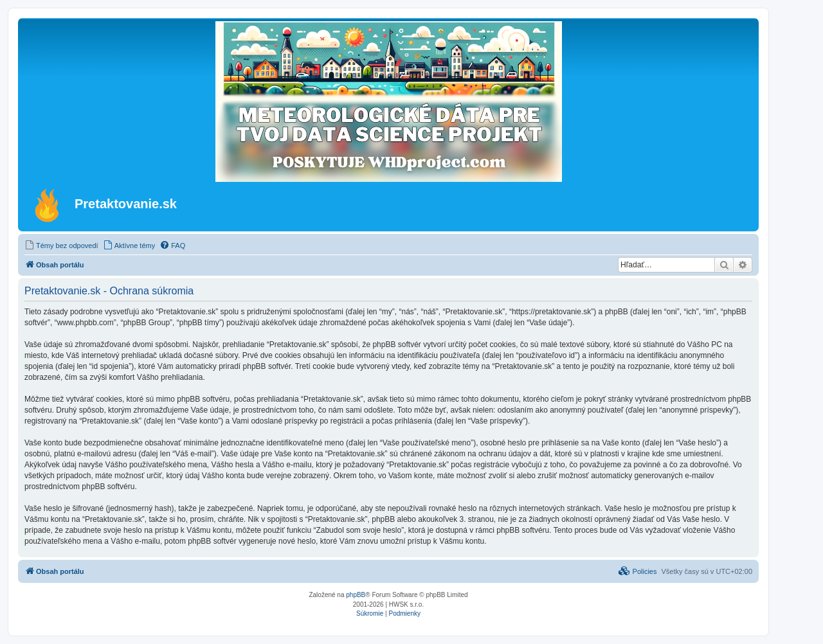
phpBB (356, 595)
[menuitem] (61, 246)
